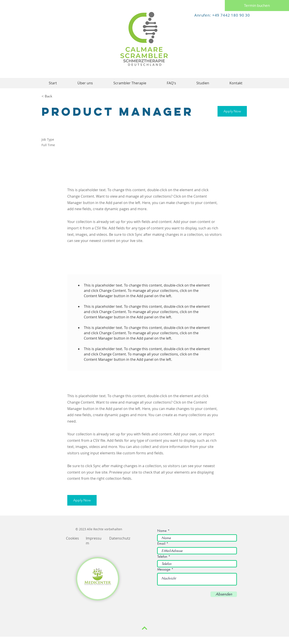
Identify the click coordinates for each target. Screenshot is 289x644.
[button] (232, 111)
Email (161, 543)
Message (164, 569)
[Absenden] (224, 594)
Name (162, 531)
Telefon (162, 556)
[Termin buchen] (257, 6)
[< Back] (57, 96)
